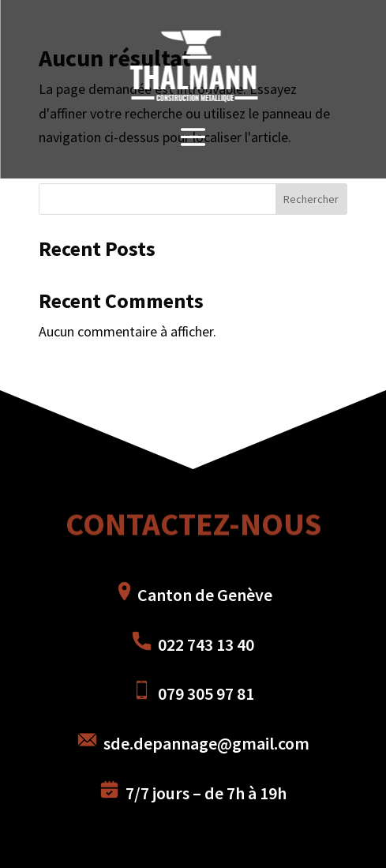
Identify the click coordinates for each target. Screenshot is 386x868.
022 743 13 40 (204, 644)
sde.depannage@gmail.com (193, 743)
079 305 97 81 (193, 693)
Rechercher (311, 199)
